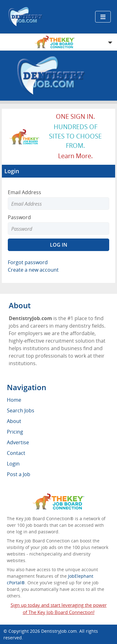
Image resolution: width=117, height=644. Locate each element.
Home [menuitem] (14, 400)
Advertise (18, 442)
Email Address (24, 192)
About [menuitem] (14, 421)
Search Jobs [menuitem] (21, 410)
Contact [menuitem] (16, 453)
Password (19, 217)
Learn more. (75, 156)
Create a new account (33, 270)
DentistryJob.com (59, 631)
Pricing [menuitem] (15, 432)
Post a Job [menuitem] (19, 474)
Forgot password (28, 262)
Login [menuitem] (13, 464)
